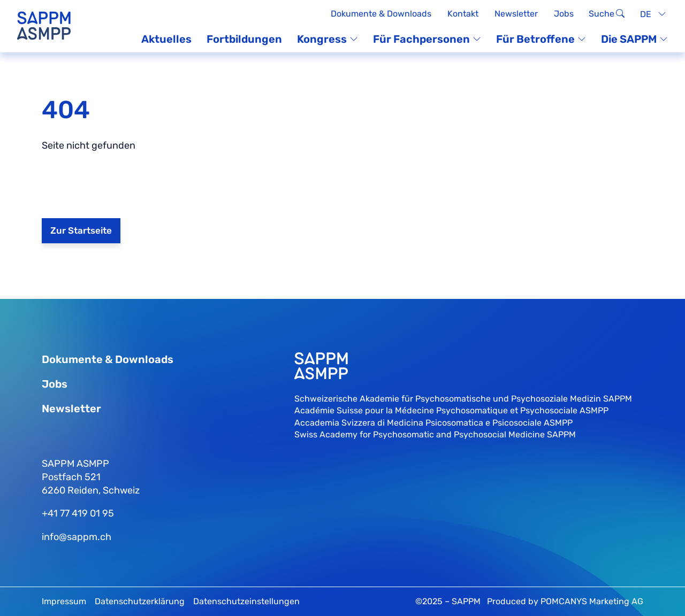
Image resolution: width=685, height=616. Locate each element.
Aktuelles (166, 39)
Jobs (564, 14)
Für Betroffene (541, 39)
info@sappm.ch (77, 537)
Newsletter (516, 14)
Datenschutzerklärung (140, 601)
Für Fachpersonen (427, 39)
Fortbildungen (244, 39)
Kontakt (463, 14)
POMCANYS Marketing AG (592, 601)
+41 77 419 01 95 (78, 513)
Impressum (64, 601)
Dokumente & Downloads (381, 14)
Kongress (328, 39)
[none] (652, 14)
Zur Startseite (81, 230)
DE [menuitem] (646, 14)
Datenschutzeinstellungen (246, 601)
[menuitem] (652, 14)
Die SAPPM (634, 39)
